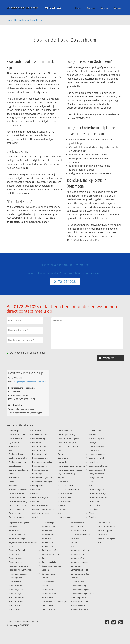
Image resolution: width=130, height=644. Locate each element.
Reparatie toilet (16, 562)
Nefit (91, 485)
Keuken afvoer (95, 430)
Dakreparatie (38, 485)
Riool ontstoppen (17, 605)
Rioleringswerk (15, 578)
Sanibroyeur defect (50, 550)
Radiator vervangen (17, 538)
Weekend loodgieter (107, 538)
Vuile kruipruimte (79, 597)
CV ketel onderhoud (18, 505)
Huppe (61, 478)
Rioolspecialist (48, 534)
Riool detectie (15, 582)
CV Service (37, 430)
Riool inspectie (15, 586)
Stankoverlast (48, 582)
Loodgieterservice (96, 474)
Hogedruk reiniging (66, 474)
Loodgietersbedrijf (97, 470)
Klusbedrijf (94, 434)
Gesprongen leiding (66, 434)
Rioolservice (47, 530)
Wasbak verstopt (78, 605)
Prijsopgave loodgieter (19, 523)
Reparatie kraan (16, 558)
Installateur (63, 482)
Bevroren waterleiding (19, 470)
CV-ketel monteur (40, 434)
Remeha (12, 546)
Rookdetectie (47, 546)
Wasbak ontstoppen (80, 601)
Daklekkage (37, 474)
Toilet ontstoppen (49, 605)
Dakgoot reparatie (40, 454)
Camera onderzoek (17, 497)
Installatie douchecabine (69, 490)
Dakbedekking (38, 438)
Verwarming (76, 566)
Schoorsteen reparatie (51, 566)
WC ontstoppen (105, 530)
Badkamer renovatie (18, 458)
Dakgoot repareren (40, 458)
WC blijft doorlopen (107, 527)
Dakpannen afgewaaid (42, 478)
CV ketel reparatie (17, 509)
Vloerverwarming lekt (80, 589)
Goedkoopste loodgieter (69, 438)
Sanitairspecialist (49, 562)
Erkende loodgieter (41, 497)
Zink (100, 542)
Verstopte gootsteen (80, 562)
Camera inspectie (16, 493)
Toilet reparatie (77, 523)
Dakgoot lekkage (40, 446)
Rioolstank (46, 538)
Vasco (73, 546)
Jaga (60, 513)
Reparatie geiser (16, 554)
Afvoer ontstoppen (17, 434)
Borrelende (14, 478)
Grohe (61, 454)
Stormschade (47, 597)
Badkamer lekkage (17, 454)
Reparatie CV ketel (17, 550)
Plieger (92, 513)
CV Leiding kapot (16, 517)
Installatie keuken (66, 493)
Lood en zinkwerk (97, 458)
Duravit (35, 493)
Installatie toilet (65, 497)
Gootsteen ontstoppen (68, 446)
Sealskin (45, 570)
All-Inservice (14, 446)
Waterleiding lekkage (80, 609)
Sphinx (45, 578)
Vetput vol (75, 578)
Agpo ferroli (14, 442)
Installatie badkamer (67, 485)
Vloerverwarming (78, 586)
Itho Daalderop (64, 509)
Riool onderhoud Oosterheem (28, 20)
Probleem (13, 527)
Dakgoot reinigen (40, 450)
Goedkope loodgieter (67, 442)
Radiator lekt (15, 530)
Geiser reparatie (65, 430)
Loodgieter (94, 462)
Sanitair (45, 558)
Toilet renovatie (48, 609)
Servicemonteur (49, 574)
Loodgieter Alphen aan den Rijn (22, 8)
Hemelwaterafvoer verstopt (70, 470)
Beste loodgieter (16, 466)
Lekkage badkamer (97, 446)
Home (9, 20)
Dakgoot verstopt (40, 466)
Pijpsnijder (93, 509)
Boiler (11, 474)
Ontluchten (94, 501)
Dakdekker (37, 442)
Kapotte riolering (65, 517)
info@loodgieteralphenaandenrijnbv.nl (30, 382)
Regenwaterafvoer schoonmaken (23, 542)
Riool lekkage (15, 593)
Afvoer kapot (15, 430)
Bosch (12, 482)
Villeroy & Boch (78, 582)
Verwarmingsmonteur (80, 574)
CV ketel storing (16, 513)
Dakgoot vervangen (41, 470)
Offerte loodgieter (97, 490)
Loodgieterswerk (96, 478)
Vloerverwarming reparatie (82, 593)
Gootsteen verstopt (66, 450)
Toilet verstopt (77, 527)
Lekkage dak (94, 450)
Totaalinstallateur (78, 530)
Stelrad (45, 586)
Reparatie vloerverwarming (21, 570)
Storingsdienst (48, 589)
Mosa (91, 482)
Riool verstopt (48, 523)
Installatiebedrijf (65, 501)
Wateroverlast (104, 523)
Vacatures (75, 538)
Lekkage (92, 442)
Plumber (93, 517)
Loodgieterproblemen (98, 466)
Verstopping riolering (80, 550)
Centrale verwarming (18, 501)
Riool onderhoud (16, 597)
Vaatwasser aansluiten (81, 534)
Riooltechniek (48, 542)
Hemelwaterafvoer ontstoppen (71, 466)
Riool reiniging (15, 609)
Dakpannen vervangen (42, 482)
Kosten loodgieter (97, 438)
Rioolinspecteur (49, 527)
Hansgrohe (63, 462)
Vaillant (74, 542)
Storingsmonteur (49, 593)
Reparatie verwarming (18, 566)
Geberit (35, 517)
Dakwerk (36, 490)
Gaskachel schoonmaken (43, 509)
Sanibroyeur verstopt (51, 554)
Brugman (13, 485)
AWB (11, 450)
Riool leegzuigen (16, 589)
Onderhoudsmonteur (98, 497)
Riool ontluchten (16, 601)
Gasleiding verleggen (41, 513)
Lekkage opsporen (97, 454)
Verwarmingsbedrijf (79, 570)
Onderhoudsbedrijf (97, 493)
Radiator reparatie (17, 534)
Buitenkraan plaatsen (18, 490)
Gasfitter (36, 501)
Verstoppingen (77, 554)
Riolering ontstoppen (18, 574)
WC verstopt (103, 534)
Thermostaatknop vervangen (54, 601)
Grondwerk (63, 458)
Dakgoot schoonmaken (42, 462)
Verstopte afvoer (78, 558)
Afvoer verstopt (16, 438)
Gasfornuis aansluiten (42, 505)
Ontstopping (94, 505)
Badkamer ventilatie (18, 462)
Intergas (61, 505)
